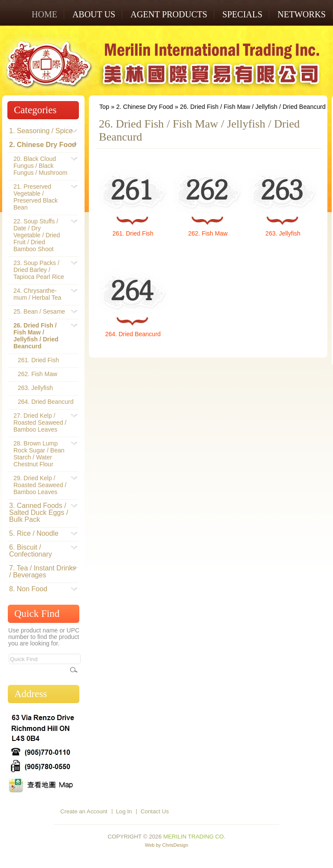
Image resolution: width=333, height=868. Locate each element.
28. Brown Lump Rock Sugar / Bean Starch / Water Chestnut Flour (41, 454)
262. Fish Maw (208, 233)
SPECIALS (242, 14)
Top (104, 107)
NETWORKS (302, 14)
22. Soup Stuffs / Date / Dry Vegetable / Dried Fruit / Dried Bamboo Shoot (41, 235)
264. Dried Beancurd (133, 334)
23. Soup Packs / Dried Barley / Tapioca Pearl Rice (41, 270)
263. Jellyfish (283, 233)
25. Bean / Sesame (39, 311)
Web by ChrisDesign (166, 845)
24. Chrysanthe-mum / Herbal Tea (41, 294)
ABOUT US (94, 14)
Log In (124, 811)
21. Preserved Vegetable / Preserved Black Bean (41, 197)
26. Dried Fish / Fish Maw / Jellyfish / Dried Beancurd (253, 107)
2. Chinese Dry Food (145, 107)
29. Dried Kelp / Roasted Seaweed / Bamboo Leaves (41, 485)
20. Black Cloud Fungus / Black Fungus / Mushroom (41, 166)
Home (44, 14)
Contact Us (155, 811)
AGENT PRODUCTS (169, 14)
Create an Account (84, 811)
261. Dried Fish (133, 233)
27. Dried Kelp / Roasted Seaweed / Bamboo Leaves (41, 423)
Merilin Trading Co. (194, 837)
